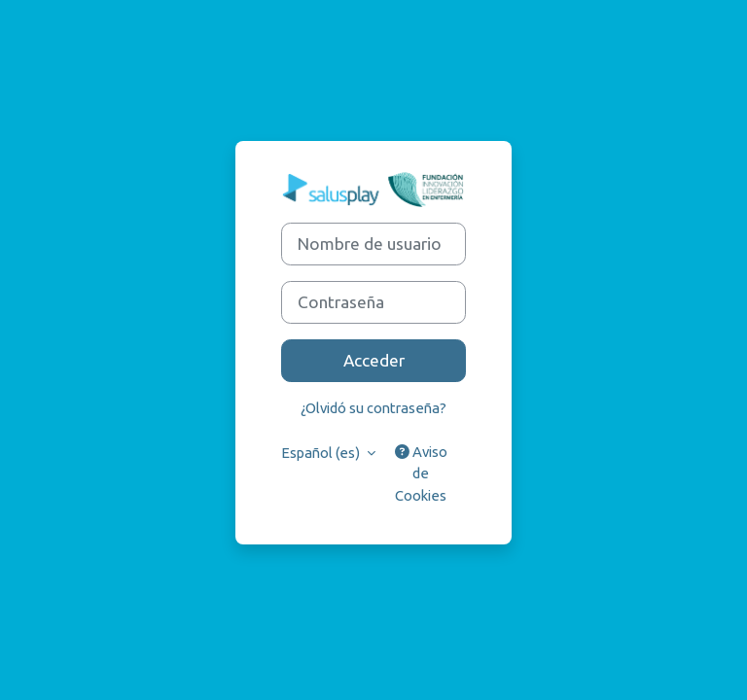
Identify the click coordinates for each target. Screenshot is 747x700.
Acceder (374, 360)
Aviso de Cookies (421, 473)
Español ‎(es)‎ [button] (322, 453)
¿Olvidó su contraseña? (373, 408)
